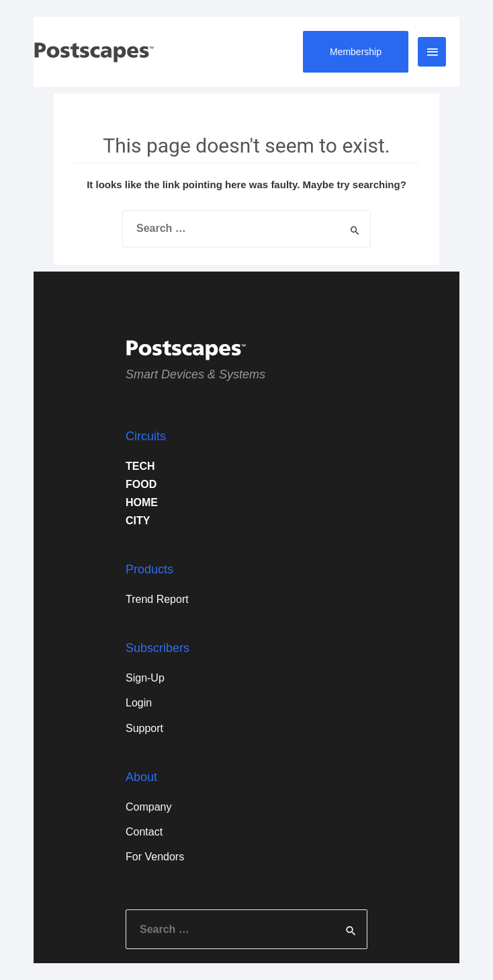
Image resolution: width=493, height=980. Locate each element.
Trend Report (157, 599)
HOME (142, 502)
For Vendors (155, 857)
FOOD (141, 484)
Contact (144, 832)
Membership (356, 52)
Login (139, 703)
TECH (140, 466)
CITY (138, 521)
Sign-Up (145, 678)
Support (144, 728)
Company (148, 807)
